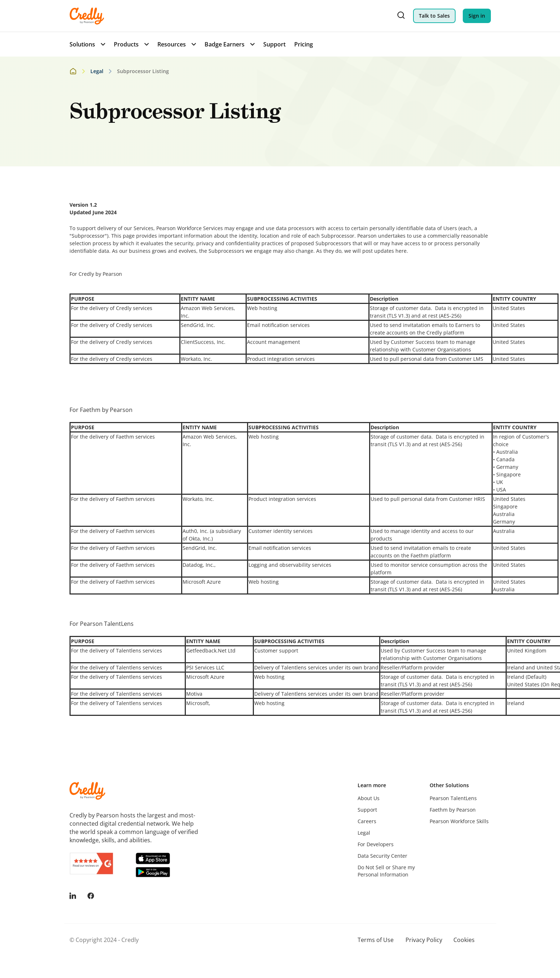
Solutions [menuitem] (82, 44)
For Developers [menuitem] (376, 844)
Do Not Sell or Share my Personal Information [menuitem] (386, 871)
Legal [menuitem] (364, 833)
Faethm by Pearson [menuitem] (453, 810)
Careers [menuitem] (367, 821)
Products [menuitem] (126, 44)
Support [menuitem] (274, 44)
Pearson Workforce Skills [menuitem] (459, 821)
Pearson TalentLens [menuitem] (453, 798)
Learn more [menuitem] (372, 785)
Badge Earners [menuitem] (225, 44)
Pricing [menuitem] (304, 44)
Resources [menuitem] (172, 44)
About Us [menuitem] (369, 798)
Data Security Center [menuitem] (382, 856)
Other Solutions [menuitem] (449, 785)
